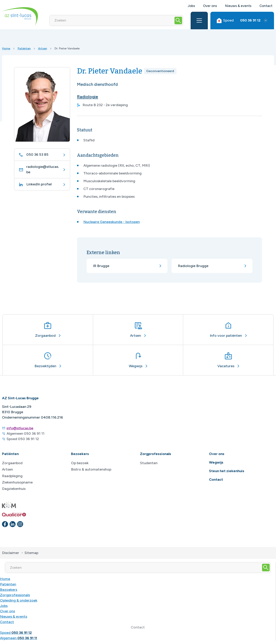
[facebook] (5, 524)
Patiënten (24, 48)
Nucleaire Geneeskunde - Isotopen (112, 222)
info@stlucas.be (20, 428)
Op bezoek (80, 463)
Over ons (210, 6)
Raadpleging (12, 476)
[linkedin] (13, 524)
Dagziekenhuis (14, 489)
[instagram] (20, 524)
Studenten (149, 463)
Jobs (191, 6)
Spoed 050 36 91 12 (23, 439)
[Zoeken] (112, 21)
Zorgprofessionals (15, 595)
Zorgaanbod (12, 463)
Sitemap (31, 553)
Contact (266, 6)
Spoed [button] (239, 20)
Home (6, 48)
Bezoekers (9, 590)
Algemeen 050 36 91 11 (26, 434)
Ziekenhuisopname (17, 482)
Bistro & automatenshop (91, 469)
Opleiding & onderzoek (19, 600)
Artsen (43, 48)
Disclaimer (11, 553)
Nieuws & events (238, 6)
